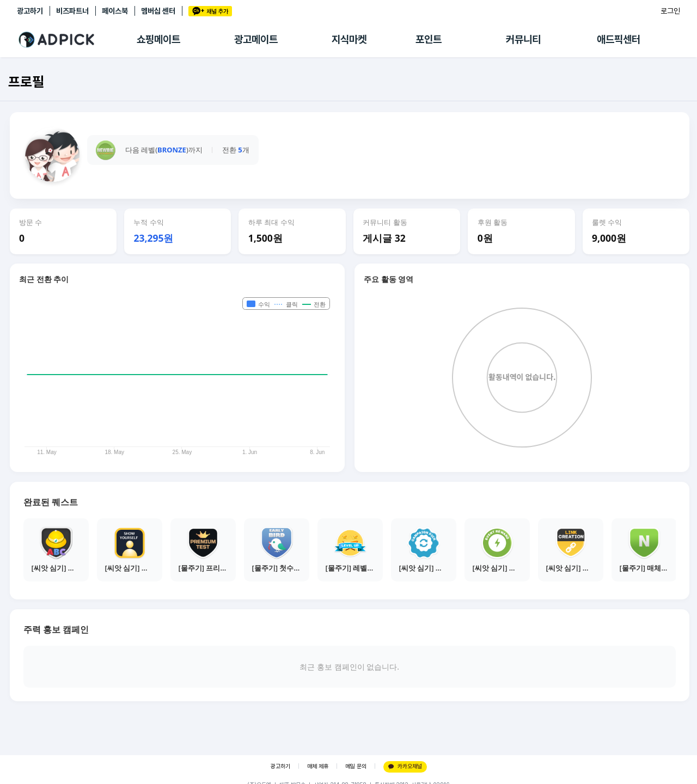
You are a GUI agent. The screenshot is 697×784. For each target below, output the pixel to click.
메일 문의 (356, 766)
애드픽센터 (619, 39)
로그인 (670, 11)
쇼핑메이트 (158, 39)
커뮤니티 (523, 39)
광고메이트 (256, 39)
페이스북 (115, 11)
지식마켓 (349, 39)
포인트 (429, 39)
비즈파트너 (72, 11)
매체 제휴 (318, 766)
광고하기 (30, 11)
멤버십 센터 (158, 11)
